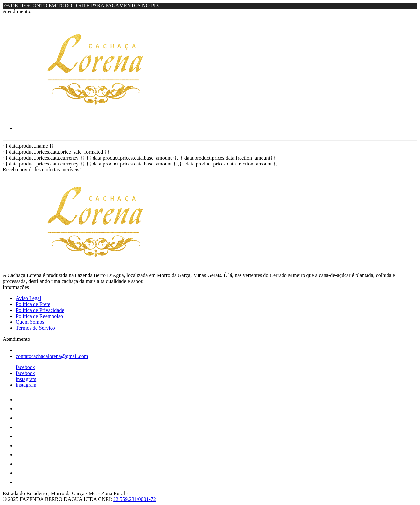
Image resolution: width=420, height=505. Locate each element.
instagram (26, 379)
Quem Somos (30, 322)
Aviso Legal (28, 298)
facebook (25, 367)
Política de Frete (33, 304)
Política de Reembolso (39, 316)
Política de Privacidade (40, 310)
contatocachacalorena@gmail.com (52, 356)
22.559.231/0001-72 (135, 499)
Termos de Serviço (35, 328)
